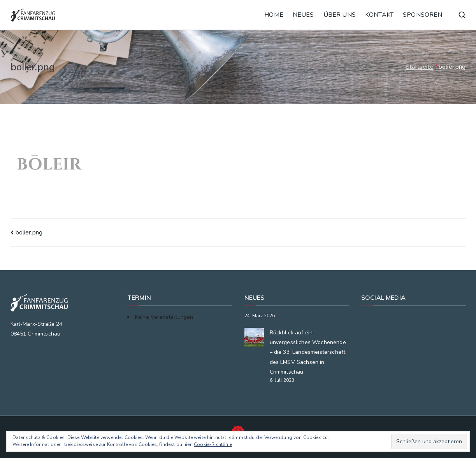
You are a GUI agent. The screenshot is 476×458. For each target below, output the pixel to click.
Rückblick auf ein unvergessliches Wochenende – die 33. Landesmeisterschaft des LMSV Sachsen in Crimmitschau (308, 352)
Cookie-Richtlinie (213, 444)
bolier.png (29, 232)
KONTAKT (379, 15)
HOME (274, 15)
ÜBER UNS (340, 15)
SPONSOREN (422, 15)
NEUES (303, 15)
